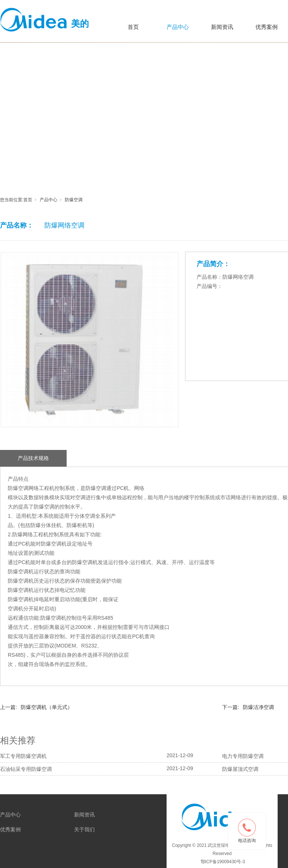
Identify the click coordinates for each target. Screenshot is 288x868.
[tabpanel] (144, 72)
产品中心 (178, 27)
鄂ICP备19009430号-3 (222, 862)
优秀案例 (10, 829)
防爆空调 (74, 200)
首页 (133, 27)
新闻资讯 (222, 27)
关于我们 (84, 829)
